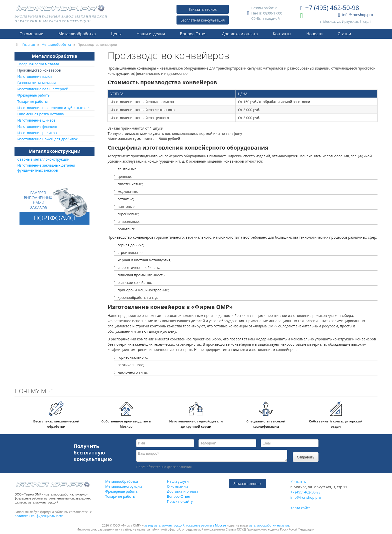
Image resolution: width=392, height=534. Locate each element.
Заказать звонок (203, 9)
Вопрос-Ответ (193, 34)
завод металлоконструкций (164, 525)
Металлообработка (77, 34)
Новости (314, 34)
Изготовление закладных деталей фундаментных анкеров (46, 168)
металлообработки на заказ (269, 525)
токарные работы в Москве (206, 525)
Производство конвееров (39, 70)
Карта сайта (300, 508)
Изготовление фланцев (37, 126)
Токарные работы (32, 101)
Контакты (282, 34)
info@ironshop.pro (355, 15)
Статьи (344, 34)
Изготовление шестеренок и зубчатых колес (55, 108)
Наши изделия (151, 34)
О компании (31, 34)
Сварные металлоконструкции (43, 159)
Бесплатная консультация (203, 20)
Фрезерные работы (34, 95)
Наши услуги (178, 481)
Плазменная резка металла (40, 114)
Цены (116, 34)
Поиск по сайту (180, 501)
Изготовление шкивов (36, 120)
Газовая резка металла (37, 83)
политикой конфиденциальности (39, 516)
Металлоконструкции (55, 151)
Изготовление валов (35, 76)
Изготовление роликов (37, 133)
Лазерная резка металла (38, 64)
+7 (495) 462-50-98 (330, 8)
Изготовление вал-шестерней (43, 89)
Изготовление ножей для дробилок (47, 139)
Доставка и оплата (240, 34)
